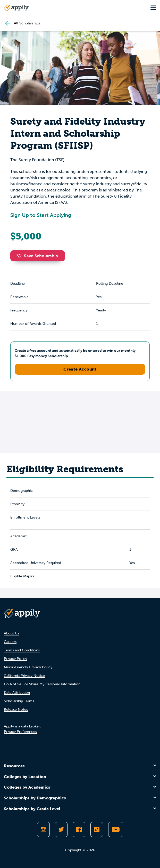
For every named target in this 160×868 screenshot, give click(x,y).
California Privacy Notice (24, 676)
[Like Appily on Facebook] (79, 829)
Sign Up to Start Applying (41, 215)
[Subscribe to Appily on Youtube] (116, 829)
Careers (10, 642)
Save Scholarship (38, 256)
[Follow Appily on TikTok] (97, 829)
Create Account (80, 369)
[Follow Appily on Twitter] (61, 829)
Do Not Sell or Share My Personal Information (42, 684)
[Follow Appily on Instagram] (43, 829)
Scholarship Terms (19, 701)
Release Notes (16, 710)
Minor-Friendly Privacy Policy (28, 667)
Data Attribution (17, 693)
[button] (21, 256)
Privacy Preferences (20, 732)
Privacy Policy (15, 659)
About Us (11, 633)
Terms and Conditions (22, 650)
